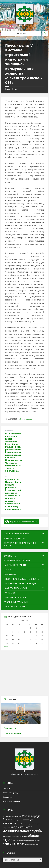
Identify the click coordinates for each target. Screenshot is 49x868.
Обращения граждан (11, 793)
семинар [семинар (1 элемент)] (29, 844)
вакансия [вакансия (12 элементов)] (9, 823)
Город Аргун (10, 728)
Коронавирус (8, 797)
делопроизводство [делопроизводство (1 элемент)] (35, 824)
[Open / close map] (45, 33)
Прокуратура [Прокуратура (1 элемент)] (15, 820)
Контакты (7, 789)
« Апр (6, 647)
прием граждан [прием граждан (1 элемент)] (35, 841)
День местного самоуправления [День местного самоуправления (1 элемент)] (12, 817)
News (15, 89)
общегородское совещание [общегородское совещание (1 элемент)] (20, 836)
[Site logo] (25, 26)
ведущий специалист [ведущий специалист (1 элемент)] (23, 824)
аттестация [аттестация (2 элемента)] (28, 820)
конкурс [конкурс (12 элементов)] (26, 827)
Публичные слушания (11, 801)
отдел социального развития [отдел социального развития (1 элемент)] (21, 841)
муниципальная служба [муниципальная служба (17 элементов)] (22, 831)
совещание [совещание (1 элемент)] (35, 844)
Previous (9, 430)
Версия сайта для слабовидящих (21, 522)
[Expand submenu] (43, 534)
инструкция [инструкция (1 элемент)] (6, 828)
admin (21, 419)
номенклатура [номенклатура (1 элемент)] (7, 836)
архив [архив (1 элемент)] (21, 820)
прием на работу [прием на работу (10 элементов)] (14, 844)
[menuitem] (24, 534)
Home (8, 89)
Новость (28, 419)
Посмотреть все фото (13, 733)
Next (7, 476)
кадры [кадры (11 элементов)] (15, 827)
